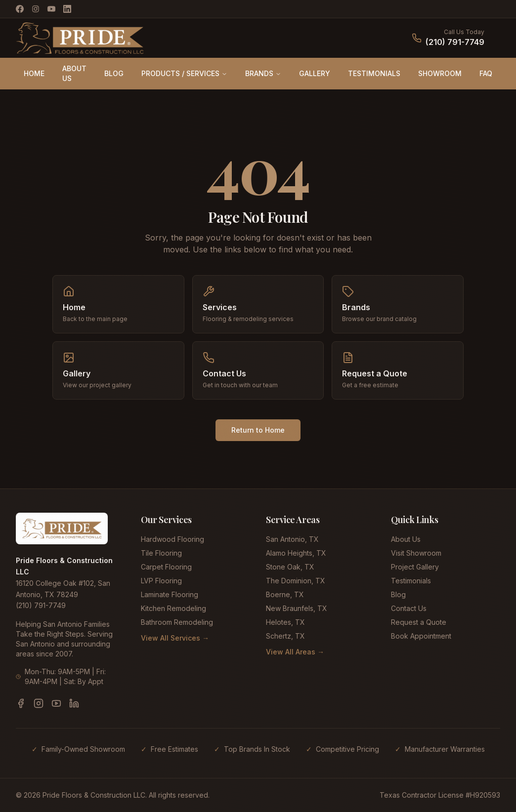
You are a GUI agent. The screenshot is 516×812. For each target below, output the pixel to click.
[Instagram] (36, 9)
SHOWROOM (440, 73)
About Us (406, 539)
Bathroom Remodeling (177, 622)
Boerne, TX (285, 594)
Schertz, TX (285, 636)
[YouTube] (51, 9)
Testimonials (411, 581)
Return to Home (258, 430)
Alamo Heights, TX (296, 553)
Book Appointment (421, 636)
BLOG (114, 73)
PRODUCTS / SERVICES (184, 73)
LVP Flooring (161, 581)
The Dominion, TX (296, 581)
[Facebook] (20, 9)
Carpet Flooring (166, 567)
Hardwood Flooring (172, 539)
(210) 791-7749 (455, 42)
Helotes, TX (285, 622)
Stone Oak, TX (290, 567)
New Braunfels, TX (297, 608)
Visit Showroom (416, 553)
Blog (398, 594)
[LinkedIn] (67, 9)
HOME (34, 73)
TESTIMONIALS (374, 73)
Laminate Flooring (170, 594)
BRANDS (263, 73)
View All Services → (175, 638)
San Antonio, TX (292, 539)
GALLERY (315, 73)
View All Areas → (295, 652)
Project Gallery (415, 567)
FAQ (486, 73)
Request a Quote (419, 622)
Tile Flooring (161, 553)
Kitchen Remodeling (173, 608)
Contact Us (409, 608)
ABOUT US (74, 73)
